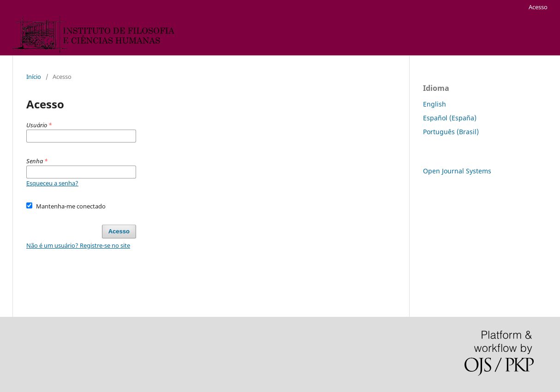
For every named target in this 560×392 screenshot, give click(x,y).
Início (34, 77)
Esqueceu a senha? (52, 183)
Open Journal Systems (457, 171)
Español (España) (450, 118)
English (435, 104)
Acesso (538, 7)
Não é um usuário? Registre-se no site (78, 245)
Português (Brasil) (451, 132)
